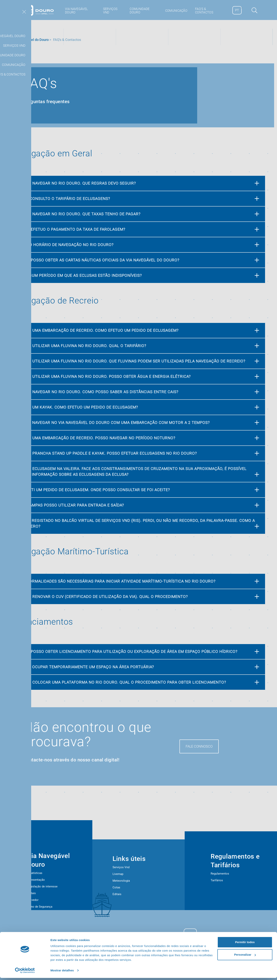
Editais (31, 893)
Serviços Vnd (121, 867)
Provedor (33, 900)
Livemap (118, 874)
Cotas (116, 887)
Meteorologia (121, 881)
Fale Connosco (199, 746)
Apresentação (36, 880)
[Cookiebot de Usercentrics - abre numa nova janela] (25, 973)
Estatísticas (35, 873)
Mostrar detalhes (62, 972)
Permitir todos (245, 944)
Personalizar (245, 957)
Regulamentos (220, 874)
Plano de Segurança (40, 907)
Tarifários (217, 880)
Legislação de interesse (42, 886)
